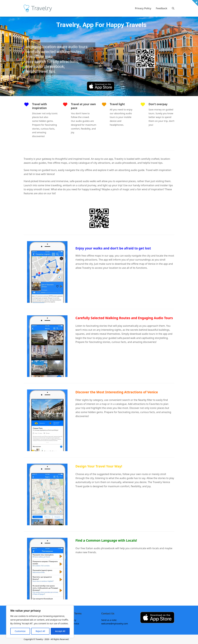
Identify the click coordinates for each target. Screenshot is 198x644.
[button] (173, 8)
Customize (20, 631)
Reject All (40, 631)
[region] (40, 622)
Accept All (60, 631)
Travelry (39, 639)
